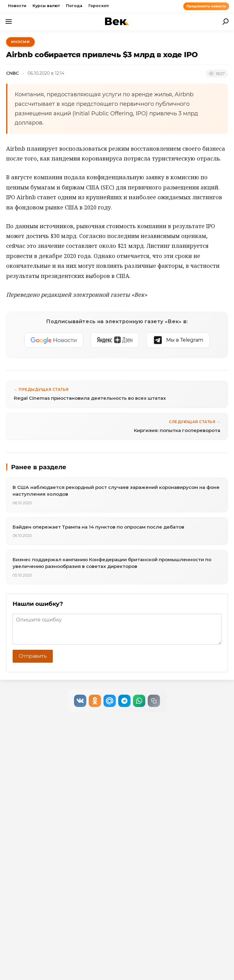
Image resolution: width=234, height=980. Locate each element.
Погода (74, 6)
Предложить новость (206, 6)
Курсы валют (46, 6)
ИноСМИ (20, 42)
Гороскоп (99, 6)
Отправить (33, 656)
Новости (17, 6)
